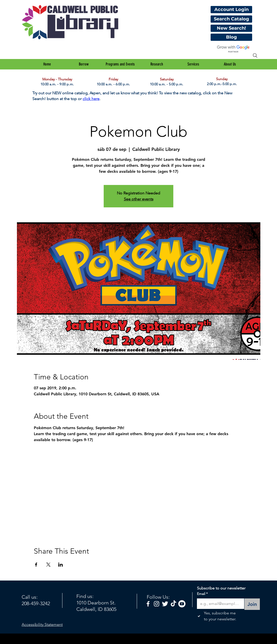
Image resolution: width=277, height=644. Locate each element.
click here (91, 99)
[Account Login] (231, 10)
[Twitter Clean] (165, 604)
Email (202, 594)
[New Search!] (231, 28)
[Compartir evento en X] (48, 565)
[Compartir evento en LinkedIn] (61, 565)
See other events (139, 199)
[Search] (255, 56)
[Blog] (231, 37)
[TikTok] (173, 604)
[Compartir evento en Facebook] (36, 565)
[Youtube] (182, 604)
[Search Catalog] (231, 19)
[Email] (219, 604)
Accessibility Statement (42, 624)
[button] (84, 64)
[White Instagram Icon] (157, 604)
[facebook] (148, 604)
